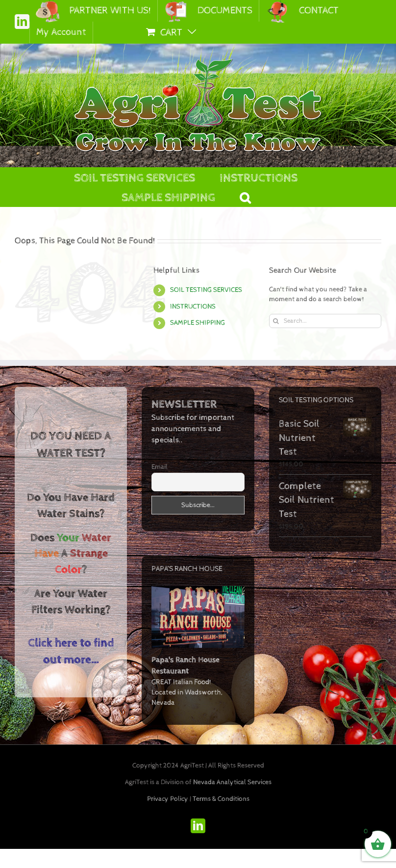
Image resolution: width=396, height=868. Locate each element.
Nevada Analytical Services (232, 782)
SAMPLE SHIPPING (198, 323)
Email (160, 467)
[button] (245, 197)
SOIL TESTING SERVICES (206, 290)
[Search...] (325, 321)
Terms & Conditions (221, 799)
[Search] (276, 321)
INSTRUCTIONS (193, 306)
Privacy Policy (168, 799)
